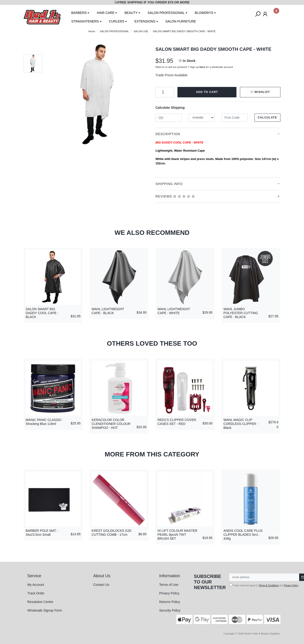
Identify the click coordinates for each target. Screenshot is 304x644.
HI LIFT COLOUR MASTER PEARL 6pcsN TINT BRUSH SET (177, 535)
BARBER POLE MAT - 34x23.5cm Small (42, 533)
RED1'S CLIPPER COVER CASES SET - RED (177, 422)
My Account (36, 585)
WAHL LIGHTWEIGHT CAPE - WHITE (174, 311)
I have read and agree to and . (264, 585)
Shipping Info (169, 184)
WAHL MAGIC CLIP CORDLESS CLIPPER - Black (241, 424)
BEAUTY (131, 13)
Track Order (36, 593)
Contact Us (101, 585)
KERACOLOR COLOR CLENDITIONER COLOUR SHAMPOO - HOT (111, 424)
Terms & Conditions (269, 585)
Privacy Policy (169, 593)
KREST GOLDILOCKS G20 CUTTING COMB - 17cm (112, 533)
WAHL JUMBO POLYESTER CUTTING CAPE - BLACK (241, 313)
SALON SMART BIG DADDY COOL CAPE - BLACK (42, 313)
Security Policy (170, 610)
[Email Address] (264, 577)
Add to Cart (207, 92)
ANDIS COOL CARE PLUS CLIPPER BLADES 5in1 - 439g (243, 535)
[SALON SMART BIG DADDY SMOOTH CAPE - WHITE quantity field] (165, 92)
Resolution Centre (40, 602)
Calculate (267, 118)
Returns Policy (170, 602)
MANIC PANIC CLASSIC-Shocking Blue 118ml (44, 422)
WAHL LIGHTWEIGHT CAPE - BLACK (108, 311)
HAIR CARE (105, 13)
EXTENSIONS (145, 21)
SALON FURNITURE (181, 21)
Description (168, 134)
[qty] (169, 118)
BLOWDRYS (204, 13)
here (202, 67)
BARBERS (79, 13)
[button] (260, 92)
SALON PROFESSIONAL (166, 13)
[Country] (202, 118)
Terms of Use (169, 585)
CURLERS (117, 21)
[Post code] (234, 118)
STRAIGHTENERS (85, 21)
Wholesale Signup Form (45, 610)
